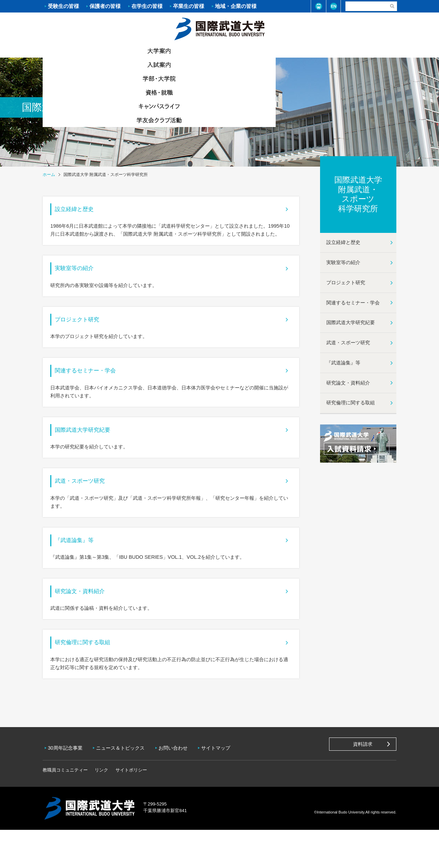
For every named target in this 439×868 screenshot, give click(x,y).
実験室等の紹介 (81, 276)
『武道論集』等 (81, 572)
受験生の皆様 (63, 6)
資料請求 (363, 787)
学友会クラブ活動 (367, 51)
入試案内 (131, 51)
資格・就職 (249, 51)
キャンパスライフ (308, 51)
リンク (101, 808)
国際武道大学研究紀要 (91, 452)
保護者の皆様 (105, 6)
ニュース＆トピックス (124, 789)
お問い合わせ (178, 789)
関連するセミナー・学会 (95, 388)
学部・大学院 (190, 51)
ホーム (219, 28)
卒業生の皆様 (189, 6)
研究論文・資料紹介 (88, 627)
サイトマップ (223, 789)
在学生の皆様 (147, 6)
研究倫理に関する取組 (91, 683)
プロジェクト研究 (84, 332)
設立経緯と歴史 (81, 212)
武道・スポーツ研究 (88, 507)
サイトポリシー (131, 808)
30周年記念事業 (67, 789)
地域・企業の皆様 (236, 6)
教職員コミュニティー (65, 808)
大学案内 (72, 51)
